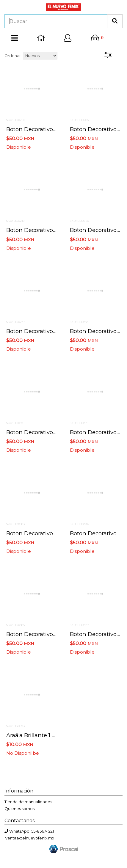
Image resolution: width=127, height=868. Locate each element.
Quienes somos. (20, 809)
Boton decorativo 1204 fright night (54, 230)
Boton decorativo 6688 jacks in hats (56, 331)
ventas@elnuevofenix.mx (30, 838)
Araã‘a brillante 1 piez (35, 735)
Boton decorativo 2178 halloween (51, 129)
